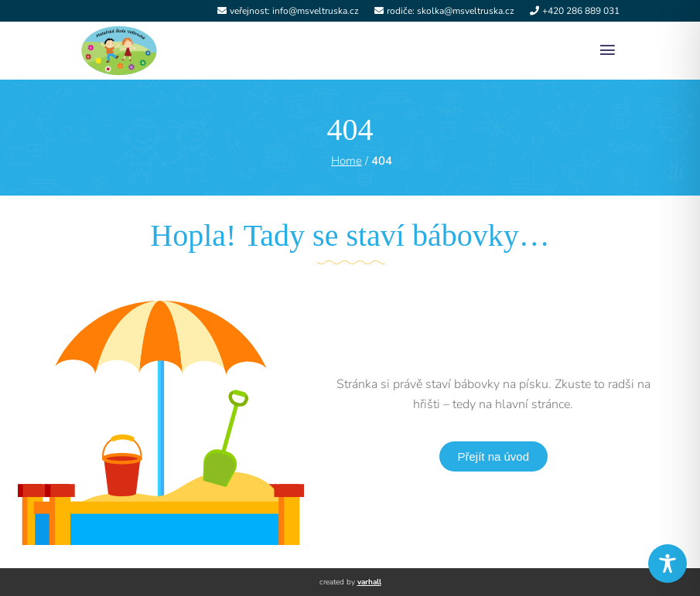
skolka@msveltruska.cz (466, 11)
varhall (369, 582)
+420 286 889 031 (581, 11)
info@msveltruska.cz (316, 11)
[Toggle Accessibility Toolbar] (668, 564)
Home (347, 161)
